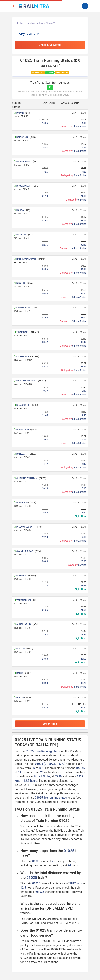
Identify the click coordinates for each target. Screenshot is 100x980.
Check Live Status (50, 45)
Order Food (50, 724)
